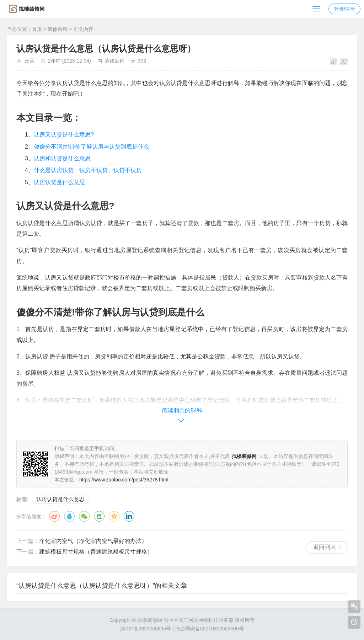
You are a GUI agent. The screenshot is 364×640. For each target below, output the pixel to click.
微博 (54, 516)
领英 (129, 516)
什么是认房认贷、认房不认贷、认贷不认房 (88, 170)
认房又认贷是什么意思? (64, 135)
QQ (69, 516)
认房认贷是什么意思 (59, 182)
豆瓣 (99, 516)
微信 (84, 516)
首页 (37, 29)
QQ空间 (114, 516)
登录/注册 (344, 9)
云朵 (30, 61)
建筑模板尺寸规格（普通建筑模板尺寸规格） (96, 552)
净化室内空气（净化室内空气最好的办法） (93, 541)
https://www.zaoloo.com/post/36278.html (124, 480)
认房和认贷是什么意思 (62, 158)
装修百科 (58, 29)
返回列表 (325, 547)
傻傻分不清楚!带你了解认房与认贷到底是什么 (91, 147)
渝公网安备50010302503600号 (210, 629)
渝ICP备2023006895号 (146, 629)
